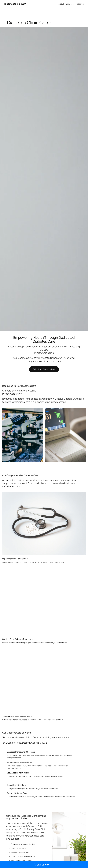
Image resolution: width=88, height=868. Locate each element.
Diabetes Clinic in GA (15, 4)
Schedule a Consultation (44, 369)
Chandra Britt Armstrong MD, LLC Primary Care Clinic (19, 392)
